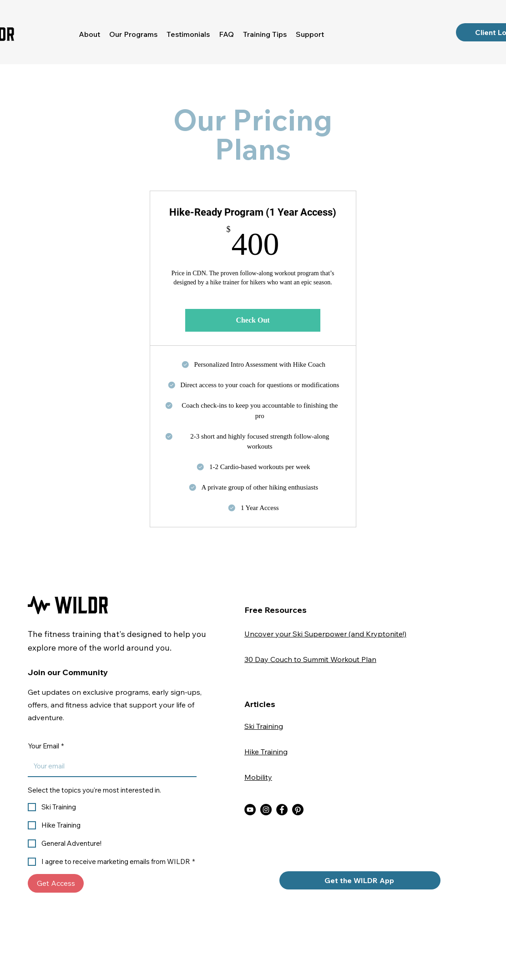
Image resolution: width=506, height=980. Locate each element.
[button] (133, 34)
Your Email (46, 746)
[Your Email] (109, 766)
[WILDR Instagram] (266, 810)
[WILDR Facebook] (282, 810)
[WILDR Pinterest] (298, 810)
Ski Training (264, 726)
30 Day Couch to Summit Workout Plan (310, 659)
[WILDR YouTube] (250, 810)
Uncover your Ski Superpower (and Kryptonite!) (325, 634)
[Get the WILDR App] (360, 880)
